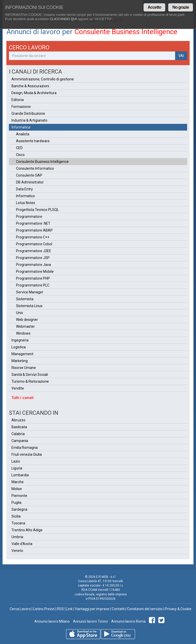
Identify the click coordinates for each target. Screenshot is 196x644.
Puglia (16, 503)
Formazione (21, 107)
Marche (18, 482)
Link (69, 609)
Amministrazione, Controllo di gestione (43, 79)
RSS (60, 609)
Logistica (19, 347)
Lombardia (20, 475)
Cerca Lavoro (20, 609)
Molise (17, 489)
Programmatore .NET (33, 223)
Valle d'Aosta (22, 544)
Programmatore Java (33, 265)
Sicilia (16, 516)
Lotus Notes (26, 203)
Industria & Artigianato (29, 120)
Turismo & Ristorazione (30, 381)
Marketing (20, 361)
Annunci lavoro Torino (90, 621)
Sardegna (19, 509)
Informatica (21, 127)
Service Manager (30, 292)
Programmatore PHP (33, 278)
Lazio (16, 461)
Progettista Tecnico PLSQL (37, 210)
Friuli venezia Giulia (27, 454)
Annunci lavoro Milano (52, 621)
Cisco (20, 155)
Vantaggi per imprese (92, 609)
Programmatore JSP (33, 258)
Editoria (18, 100)
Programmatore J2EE (34, 251)
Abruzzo (18, 420)
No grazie (181, 7)
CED (19, 148)
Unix (19, 313)
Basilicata (19, 427)
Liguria (17, 468)
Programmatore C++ (33, 237)
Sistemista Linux (29, 306)
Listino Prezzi (44, 609)
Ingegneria (20, 340)
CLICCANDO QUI (63, 19)
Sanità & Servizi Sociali (30, 375)
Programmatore (29, 217)
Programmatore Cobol (34, 244)
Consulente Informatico (35, 168)
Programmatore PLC (33, 285)
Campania (20, 441)
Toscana (18, 523)
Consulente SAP (29, 175)
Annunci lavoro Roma (128, 621)
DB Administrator (30, 182)
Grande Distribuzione (28, 113)
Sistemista (25, 299)
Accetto (154, 7)
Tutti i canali (23, 398)
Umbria (17, 537)
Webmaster (25, 326)
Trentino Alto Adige (27, 530)
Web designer (27, 320)
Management (22, 354)
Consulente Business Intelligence (42, 162)
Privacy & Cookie (178, 609)
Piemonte (19, 496)
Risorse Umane (24, 368)
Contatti (118, 609)
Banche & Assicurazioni (30, 86)
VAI (181, 56)
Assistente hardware (33, 141)
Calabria (18, 434)
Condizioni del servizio (145, 609)
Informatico (25, 196)
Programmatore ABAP (34, 230)
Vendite (18, 388)
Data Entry (24, 189)
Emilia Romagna (25, 448)
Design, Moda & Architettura (34, 93)
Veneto (17, 551)
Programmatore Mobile (35, 271)
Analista (23, 134)
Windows (23, 333)
